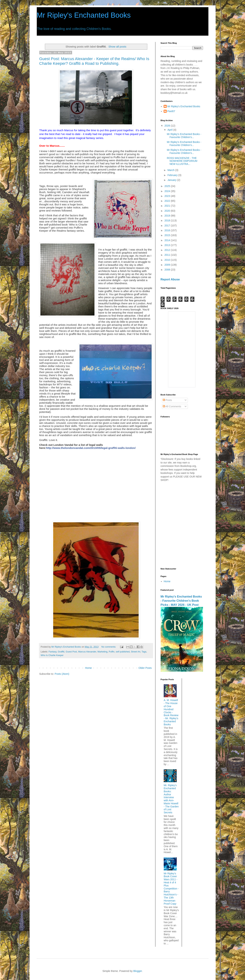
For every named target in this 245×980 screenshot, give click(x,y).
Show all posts (117, 47)
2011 (168, 255)
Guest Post (71, 652)
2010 (168, 260)
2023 (168, 196)
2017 (168, 226)
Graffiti (61, 652)
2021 (168, 206)
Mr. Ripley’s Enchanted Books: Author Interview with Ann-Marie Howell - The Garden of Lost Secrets (171, 799)
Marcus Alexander (87, 652)
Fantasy (53, 652)
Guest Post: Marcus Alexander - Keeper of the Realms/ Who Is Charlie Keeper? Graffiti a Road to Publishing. (94, 61)
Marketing (102, 652)
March (171, 170)
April (170, 130)
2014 (168, 240)
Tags (144, 652)
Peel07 (171, 111)
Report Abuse (170, 279)
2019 (168, 216)
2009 (168, 265)
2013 (168, 245)
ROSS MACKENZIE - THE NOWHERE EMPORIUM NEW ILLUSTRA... (182, 161)
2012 (168, 250)
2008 (168, 270)
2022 (168, 201)
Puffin (112, 652)
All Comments (172, 406)
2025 (168, 186)
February (173, 175)
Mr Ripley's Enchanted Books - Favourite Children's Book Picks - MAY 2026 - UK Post (181, 601)
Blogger (137, 971)
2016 (168, 230)
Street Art (136, 652)
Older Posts (145, 668)
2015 (168, 235)
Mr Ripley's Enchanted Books (84, 15)
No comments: (109, 647)
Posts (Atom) (62, 674)
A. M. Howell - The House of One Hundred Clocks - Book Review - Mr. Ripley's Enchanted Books (171, 712)
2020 (168, 211)
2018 (168, 220)
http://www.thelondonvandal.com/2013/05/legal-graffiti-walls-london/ (91, 448)
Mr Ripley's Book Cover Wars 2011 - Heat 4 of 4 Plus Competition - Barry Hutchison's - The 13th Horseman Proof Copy (171, 889)
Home (88, 668)
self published (123, 652)
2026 (168, 126)
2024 (168, 191)
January (172, 180)
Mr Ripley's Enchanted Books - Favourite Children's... (184, 136)
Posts (167, 400)
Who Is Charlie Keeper (52, 655)
